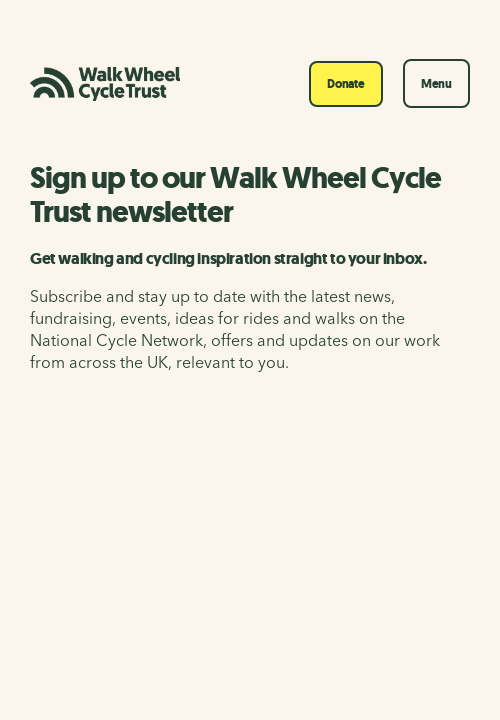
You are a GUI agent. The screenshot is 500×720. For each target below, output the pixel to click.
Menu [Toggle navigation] (436, 84)
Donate (346, 84)
